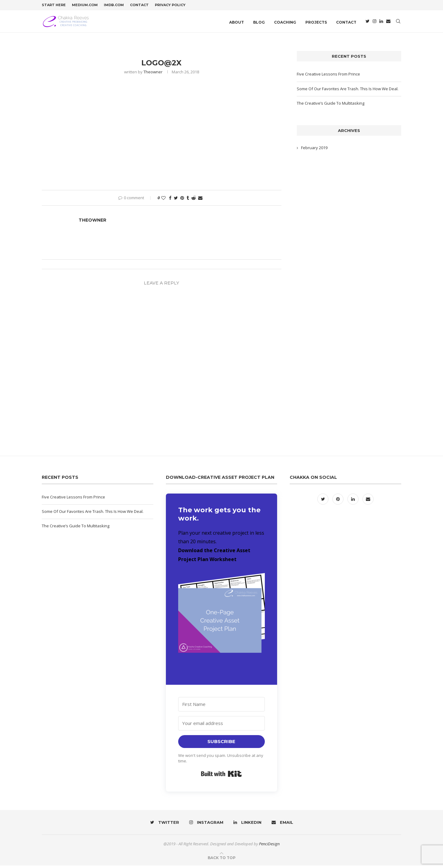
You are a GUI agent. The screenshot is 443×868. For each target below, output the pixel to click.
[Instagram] (374, 22)
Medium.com (85, 5)
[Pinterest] (338, 501)
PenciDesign (269, 846)
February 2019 (314, 150)
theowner (153, 74)
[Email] (388, 22)
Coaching (285, 22)
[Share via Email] (200, 200)
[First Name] (222, 707)
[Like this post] (163, 200)
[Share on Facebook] (170, 200)
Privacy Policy (170, 5)
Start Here (54, 5)
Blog (259, 22)
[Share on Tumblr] (188, 200)
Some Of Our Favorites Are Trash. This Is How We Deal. (348, 91)
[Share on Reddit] (194, 200)
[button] (222, 623)
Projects (316, 22)
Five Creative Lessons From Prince (328, 76)
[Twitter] (368, 22)
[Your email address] (222, 726)
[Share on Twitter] (176, 200)
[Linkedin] (381, 22)
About (237, 22)
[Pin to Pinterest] (182, 200)
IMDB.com (114, 5)
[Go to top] (222, 860)
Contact (139, 5)
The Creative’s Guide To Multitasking (331, 106)
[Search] (398, 22)
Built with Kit (221, 776)
